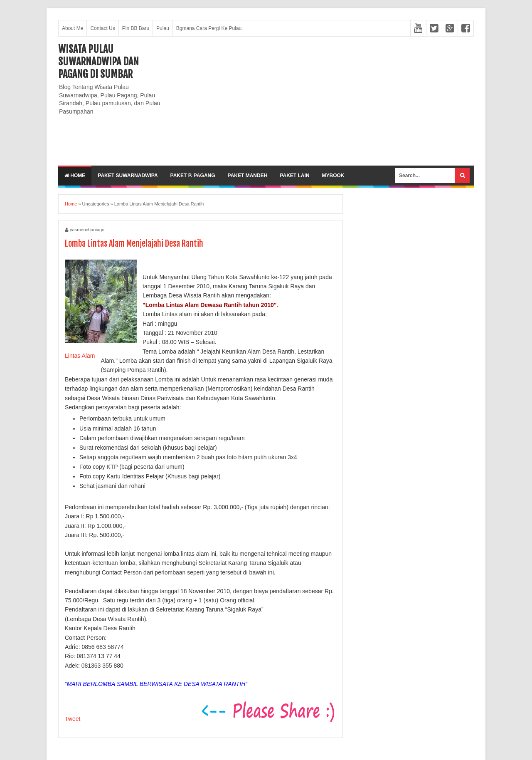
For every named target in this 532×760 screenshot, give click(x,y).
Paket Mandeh (248, 176)
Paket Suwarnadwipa (128, 176)
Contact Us (102, 28)
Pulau (163, 28)
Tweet (73, 719)
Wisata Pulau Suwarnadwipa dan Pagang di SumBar (99, 62)
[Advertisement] (323, 101)
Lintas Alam (80, 356)
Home (75, 176)
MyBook (333, 176)
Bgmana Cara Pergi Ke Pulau (209, 28)
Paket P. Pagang (193, 176)
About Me (73, 28)
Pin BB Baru (136, 28)
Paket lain (294, 176)
